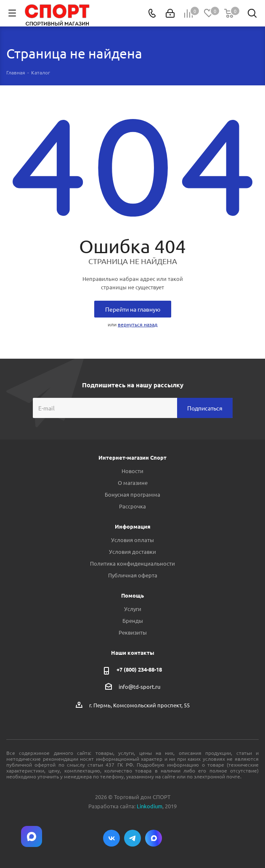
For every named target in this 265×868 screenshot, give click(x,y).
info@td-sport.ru (139, 687)
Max (154, 838)
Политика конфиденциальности (132, 563)
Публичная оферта (133, 575)
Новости (132, 471)
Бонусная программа (132, 494)
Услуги (133, 609)
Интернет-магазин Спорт (132, 457)
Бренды (133, 621)
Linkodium (150, 806)
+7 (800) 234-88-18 (139, 669)
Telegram (132, 838)
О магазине (133, 483)
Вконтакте (111, 838)
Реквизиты (133, 632)
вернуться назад (138, 324)
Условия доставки (132, 552)
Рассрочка (132, 506)
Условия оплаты (132, 540)
